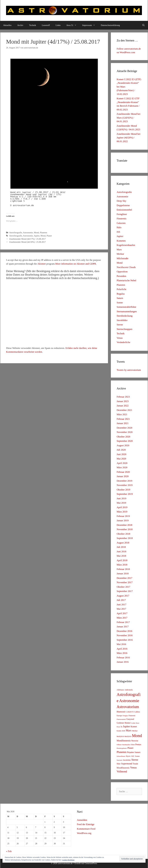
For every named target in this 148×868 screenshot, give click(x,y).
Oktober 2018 (123, 534)
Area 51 (73, 25)
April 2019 (122, 507)
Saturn (120, 298)
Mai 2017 (121, 609)
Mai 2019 (121, 503)
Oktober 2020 (123, 437)
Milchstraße (122, 258)
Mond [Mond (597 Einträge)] (137, 736)
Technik (33, 25)
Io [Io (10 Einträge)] (121, 727)
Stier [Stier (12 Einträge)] (119, 764)
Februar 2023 (123, 397)
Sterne (120, 325)
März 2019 (122, 512)
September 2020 (125, 441)
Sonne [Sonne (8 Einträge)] (137, 756)
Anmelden (82, 820)
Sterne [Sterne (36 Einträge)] (135, 760)
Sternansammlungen (127, 311)
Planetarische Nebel (126, 280)
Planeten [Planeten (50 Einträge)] (121, 752)
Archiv (20, 25)
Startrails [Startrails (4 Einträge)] (119, 760)
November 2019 (125, 485)
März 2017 (122, 618)
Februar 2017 (123, 622)
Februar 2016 (123, 658)
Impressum (90, 25)
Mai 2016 (121, 644)
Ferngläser (122, 214)
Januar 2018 (123, 574)
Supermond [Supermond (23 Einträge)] (127, 764)
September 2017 (125, 591)
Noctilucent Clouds (126, 267)
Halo (119, 227)
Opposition (122, 272)
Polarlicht (121, 289)
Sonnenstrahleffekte (126, 307)
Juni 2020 (121, 454)
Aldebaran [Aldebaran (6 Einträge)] (120, 690)
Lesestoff (46, 25)
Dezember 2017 (124, 578)
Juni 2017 (121, 605)
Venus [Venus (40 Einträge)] (133, 768)
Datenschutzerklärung (110, 25)
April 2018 (122, 560)
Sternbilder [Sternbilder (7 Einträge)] (127, 760)
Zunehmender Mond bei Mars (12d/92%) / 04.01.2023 (128, 118)
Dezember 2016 (124, 631)
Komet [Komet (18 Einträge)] (134, 727)
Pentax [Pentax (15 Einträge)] (138, 744)
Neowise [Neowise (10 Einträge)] (135, 741)
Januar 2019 (123, 520)
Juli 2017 (121, 600)
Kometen (121, 241)
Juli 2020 (121, 450)
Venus (120, 338)
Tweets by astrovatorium (129, 370)
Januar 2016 (123, 662)
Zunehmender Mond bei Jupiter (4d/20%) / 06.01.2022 (128, 138)
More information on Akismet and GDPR (76, 264)
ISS (118, 232)
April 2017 (122, 613)
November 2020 (125, 432)
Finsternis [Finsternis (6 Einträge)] (132, 716)
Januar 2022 (123, 406)
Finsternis (121, 219)
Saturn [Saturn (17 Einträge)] (138, 752)
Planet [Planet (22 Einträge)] (130, 748)
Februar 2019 (123, 516)
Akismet (42, 264)
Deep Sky (121, 201)
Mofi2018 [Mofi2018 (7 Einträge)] (120, 736)
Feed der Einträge (86, 824)
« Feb (9, 851)
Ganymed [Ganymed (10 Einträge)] (130, 719)
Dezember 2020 (124, 428)
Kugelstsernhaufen (126, 245)
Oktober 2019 (123, 490)
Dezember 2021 (124, 410)
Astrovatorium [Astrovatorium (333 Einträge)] (128, 707)
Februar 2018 (123, 569)
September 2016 (125, 640)
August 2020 (123, 445)
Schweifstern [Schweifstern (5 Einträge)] (121, 756)
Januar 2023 (123, 401)
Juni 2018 (121, 552)
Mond (36, 233)
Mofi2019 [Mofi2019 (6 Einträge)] (128, 736)
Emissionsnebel (124, 210)
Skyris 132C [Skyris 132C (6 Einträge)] (130, 756)
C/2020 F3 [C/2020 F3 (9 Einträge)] (129, 712)
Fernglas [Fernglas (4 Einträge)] (125, 716)
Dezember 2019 (124, 481)
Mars (119, 250)
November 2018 (125, 529)
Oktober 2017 (123, 587)
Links (58, 25)
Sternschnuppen (125, 329)
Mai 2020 (121, 459)
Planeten (44, 233)
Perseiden (121, 276)
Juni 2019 (121, 498)
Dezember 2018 (124, 525)
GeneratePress (91, 863)
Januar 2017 (123, 627)
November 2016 (125, 635)
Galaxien (121, 223)
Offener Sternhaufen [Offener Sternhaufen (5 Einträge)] (123, 745)
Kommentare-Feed (86, 829)
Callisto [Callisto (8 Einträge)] (137, 712)
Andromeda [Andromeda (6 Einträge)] (129, 690)
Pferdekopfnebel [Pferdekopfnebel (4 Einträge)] (122, 748)
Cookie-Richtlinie (68, 860)
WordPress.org (84, 833)
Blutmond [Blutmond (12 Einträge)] (121, 712)
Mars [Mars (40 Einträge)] (129, 730)
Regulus (121, 294)
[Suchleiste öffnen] (143, 25)
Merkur (120, 254)
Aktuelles (7, 25)
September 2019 (125, 494)
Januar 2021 (123, 423)
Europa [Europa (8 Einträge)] (119, 716)
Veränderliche (123, 342)
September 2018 (125, 538)
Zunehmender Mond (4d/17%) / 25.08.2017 (28, 239)
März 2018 (122, 565)
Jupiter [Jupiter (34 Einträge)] (127, 726)
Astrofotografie (16, 233)
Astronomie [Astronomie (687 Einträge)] (129, 701)
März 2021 (122, 414)
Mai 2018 (121, 556)
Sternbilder (122, 320)
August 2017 (123, 596)
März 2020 (122, 467)
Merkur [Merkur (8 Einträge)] (135, 731)
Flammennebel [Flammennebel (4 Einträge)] (121, 719)
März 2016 (122, 653)
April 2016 (122, 649)
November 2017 (125, 582)
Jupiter (37, 236)
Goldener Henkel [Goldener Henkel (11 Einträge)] (124, 723)
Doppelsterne (123, 205)
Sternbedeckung (125, 316)
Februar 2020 (123, 472)
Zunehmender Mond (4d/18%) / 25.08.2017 (28, 242)
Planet (49, 236)
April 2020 (122, 463)
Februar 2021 (123, 419)
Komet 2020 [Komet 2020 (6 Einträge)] (121, 731)
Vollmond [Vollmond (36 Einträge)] (122, 772)
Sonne (120, 303)
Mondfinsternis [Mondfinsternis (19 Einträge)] (124, 741)
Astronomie (28, 233)
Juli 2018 (121, 547)
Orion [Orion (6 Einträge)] (133, 745)
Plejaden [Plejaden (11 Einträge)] (130, 752)
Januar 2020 (123, 476)
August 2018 (123, 543)
